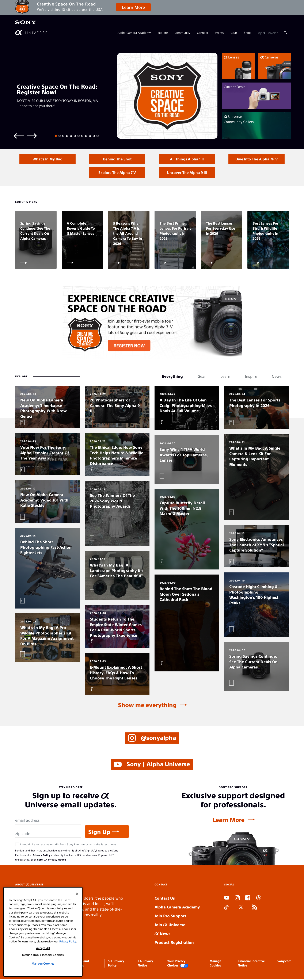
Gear (234, 33)
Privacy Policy (42, 856)
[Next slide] (32, 136)
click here (37, 860)
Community (182, 33)
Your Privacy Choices (178, 964)
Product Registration (174, 943)
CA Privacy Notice (55, 860)
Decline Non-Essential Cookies (43, 955)
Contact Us (165, 899)
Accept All (43, 948)
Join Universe (170, 925)
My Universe (268, 33)
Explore (163, 33)
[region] (43, 932)
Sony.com (284, 961)
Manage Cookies (43, 963)
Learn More (133, 7)
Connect (202, 33)
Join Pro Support (170, 916)
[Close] (77, 894)
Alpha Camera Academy (134, 33)
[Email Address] (48, 821)
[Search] (285, 33)
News (162, 934)
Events (219, 33)
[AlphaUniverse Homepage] (31, 33)
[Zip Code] (48, 834)
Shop (247, 33)
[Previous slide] (19, 136)
